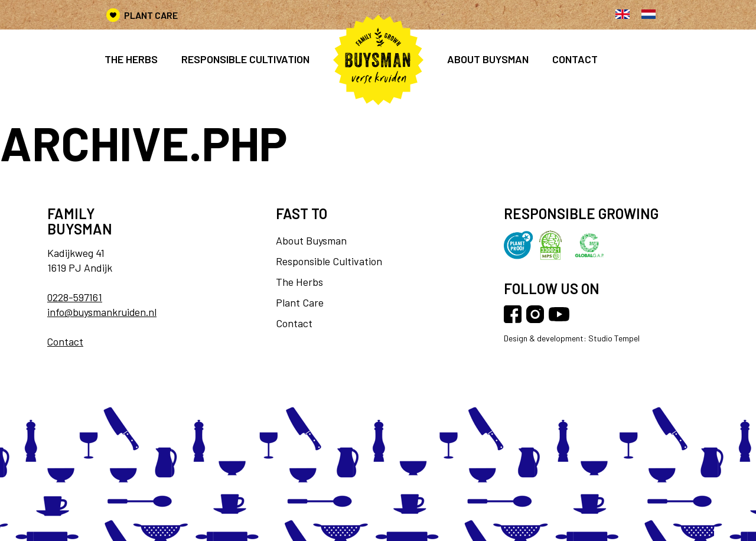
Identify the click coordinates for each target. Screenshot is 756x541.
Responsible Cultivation (329, 261)
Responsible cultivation (245, 59)
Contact (575, 59)
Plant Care (151, 15)
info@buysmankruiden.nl (103, 312)
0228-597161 (75, 297)
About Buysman (488, 59)
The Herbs (131, 59)
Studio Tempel (613, 339)
